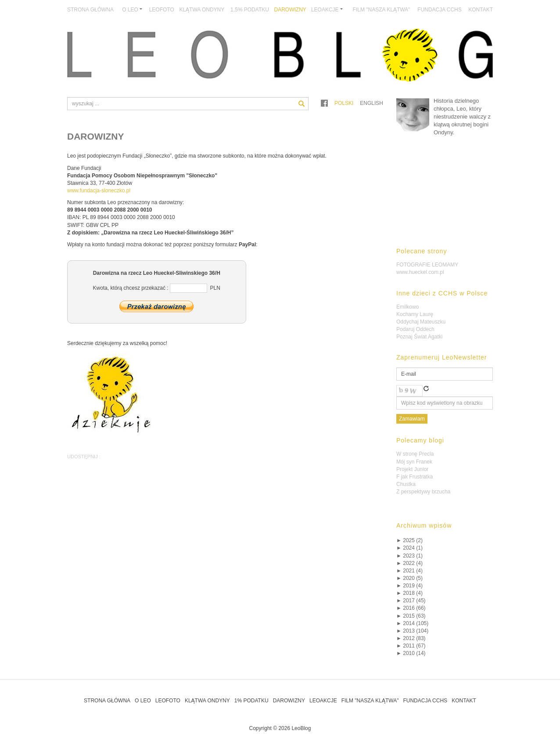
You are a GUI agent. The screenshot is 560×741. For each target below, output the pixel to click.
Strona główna (90, 10)
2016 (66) (411, 608)
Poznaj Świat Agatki (419, 337)
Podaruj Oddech (415, 329)
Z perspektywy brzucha (423, 492)
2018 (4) (409, 593)
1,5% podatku (250, 10)
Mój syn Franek (414, 462)
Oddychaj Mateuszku (421, 322)
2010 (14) (411, 653)
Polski (344, 103)
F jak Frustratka (415, 477)
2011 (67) (411, 646)
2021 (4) (409, 571)
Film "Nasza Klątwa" (382, 10)
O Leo (143, 701)
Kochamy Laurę (415, 314)
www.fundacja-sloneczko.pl (99, 191)
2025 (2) (409, 540)
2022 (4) (409, 563)
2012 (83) (411, 638)
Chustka (406, 484)
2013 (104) (412, 631)
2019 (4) (409, 586)
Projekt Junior (412, 469)
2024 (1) (409, 548)
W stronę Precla (415, 454)
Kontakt (481, 10)
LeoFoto (162, 10)
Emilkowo (407, 307)
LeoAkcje (323, 701)
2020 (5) (409, 578)
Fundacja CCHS (440, 10)
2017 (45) (411, 601)
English (372, 103)
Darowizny (290, 10)
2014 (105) (412, 623)
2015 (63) (411, 616)
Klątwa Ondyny (202, 10)
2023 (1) (409, 556)
